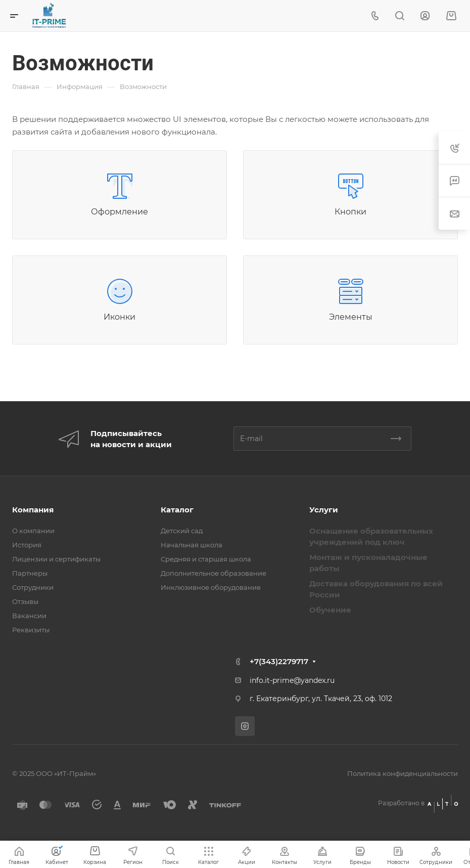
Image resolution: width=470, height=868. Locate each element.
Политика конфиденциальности (403, 773)
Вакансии (29, 616)
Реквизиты (31, 630)
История (27, 545)
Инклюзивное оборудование (211, 587)
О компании (33, 531)
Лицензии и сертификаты (56, 559)
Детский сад (182, 531)
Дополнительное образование (214, 573)
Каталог (177, 510)
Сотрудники (33, 587)
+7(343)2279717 (279, 661)
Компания (33, 510)
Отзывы (25, 601)
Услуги (324, 510)
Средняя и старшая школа (206, 559)
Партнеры (30, 573)
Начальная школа (192, 545)
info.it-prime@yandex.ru (292, 680)
